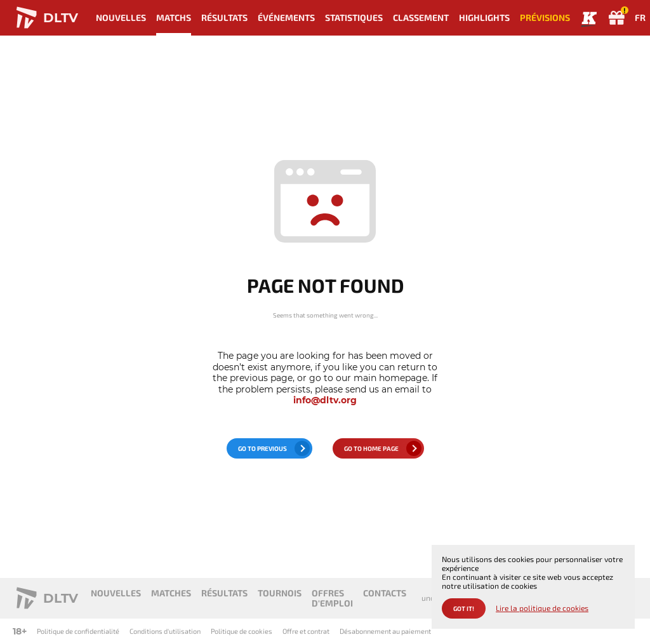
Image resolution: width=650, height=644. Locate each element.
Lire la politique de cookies (542, 608)
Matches (171, 593)
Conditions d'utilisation (165, 631)
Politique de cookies (242, 631)
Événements (286, 17)
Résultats (224, 17)
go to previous (262, 448)
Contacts (385, 593)
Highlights (484, 17)
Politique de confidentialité (78, 631)
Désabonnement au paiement (385, 631)
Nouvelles (121, 17)
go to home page (371, 448)
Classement (421, 17)
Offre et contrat (306, 631)
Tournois (280, 593)
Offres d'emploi (332, 598)
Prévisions (545, 17)
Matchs (174, 17)
